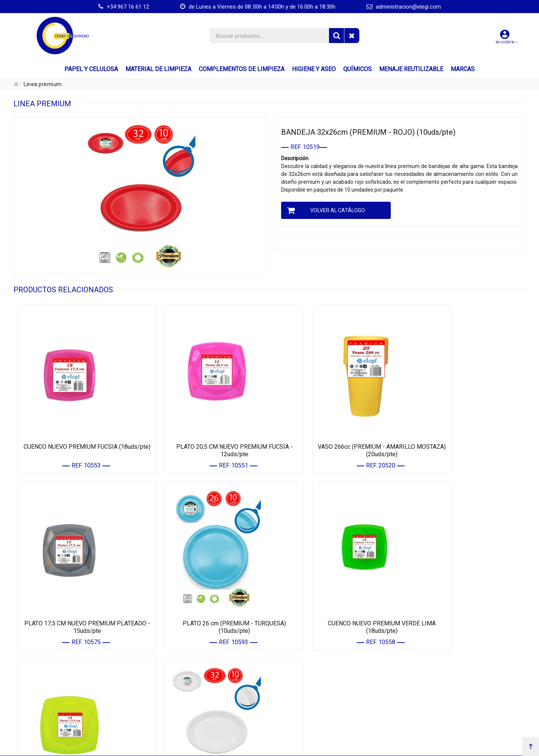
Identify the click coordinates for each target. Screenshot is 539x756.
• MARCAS (166, 722)
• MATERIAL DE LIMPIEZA (182, 678)
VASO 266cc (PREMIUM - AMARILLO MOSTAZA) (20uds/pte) (334, 433)
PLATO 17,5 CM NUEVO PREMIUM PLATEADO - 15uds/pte (462, 433)
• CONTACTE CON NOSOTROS (315, 687)
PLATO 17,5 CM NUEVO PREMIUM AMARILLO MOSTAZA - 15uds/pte (334, 592)
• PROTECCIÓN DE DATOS (438, 678)
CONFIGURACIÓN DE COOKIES (445, 704)
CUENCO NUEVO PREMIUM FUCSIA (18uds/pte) (78, 433)
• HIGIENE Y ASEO (174, 695)
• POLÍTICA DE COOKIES (436, 687)
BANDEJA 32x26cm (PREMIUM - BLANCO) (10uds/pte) (462, 592)
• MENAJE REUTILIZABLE (182, 713)
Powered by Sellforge (465, 749)
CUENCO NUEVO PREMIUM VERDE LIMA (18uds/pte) (205, 592)
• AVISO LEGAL (427, 669)
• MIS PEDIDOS (299, 678)
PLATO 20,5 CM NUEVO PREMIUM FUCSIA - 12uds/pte (206, 433)
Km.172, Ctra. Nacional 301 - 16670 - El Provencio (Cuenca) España (255, 749)
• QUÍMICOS (168, 704)
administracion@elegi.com (404, 7)
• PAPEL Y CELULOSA (177, 669)
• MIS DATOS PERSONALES (312, 669)
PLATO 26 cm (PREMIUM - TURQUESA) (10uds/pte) (77, 592)
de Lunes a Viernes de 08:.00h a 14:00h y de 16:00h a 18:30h (258, 7)
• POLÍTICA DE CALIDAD (436, 695)
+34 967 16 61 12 (124, 7)
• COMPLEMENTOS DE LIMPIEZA (189, 687)
